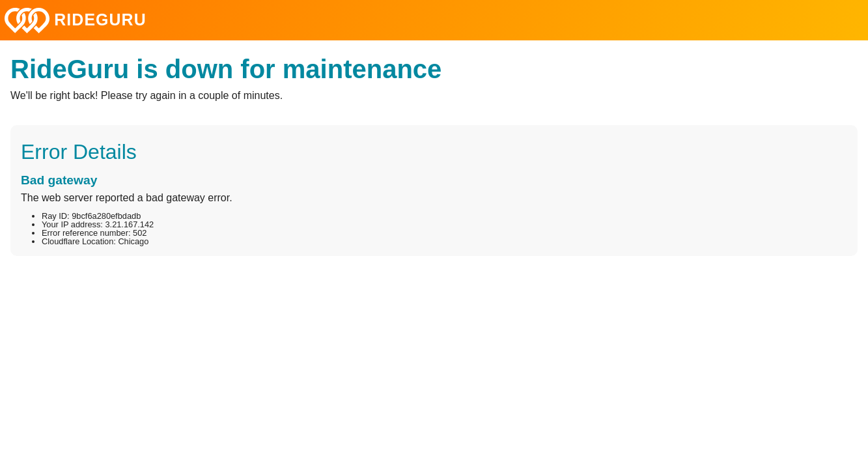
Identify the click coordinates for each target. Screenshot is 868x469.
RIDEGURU (75, 21)
